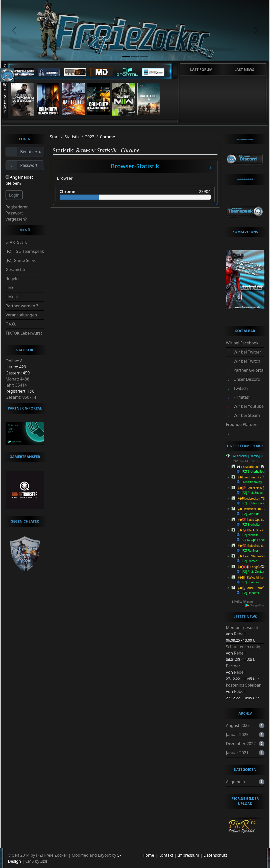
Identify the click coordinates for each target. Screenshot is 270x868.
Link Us (12, 297)
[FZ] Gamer (249, 561)
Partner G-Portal (249, 370)
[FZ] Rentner (250, 551)
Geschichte (16, 269)
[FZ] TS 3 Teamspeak (25, 251)
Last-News (244, 70)
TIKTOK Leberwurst (24, 333)
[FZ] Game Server (22, 260)
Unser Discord (247, 379)
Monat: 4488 (17, 379)
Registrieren (17, 207)
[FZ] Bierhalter (251, 525)
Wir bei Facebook (242, 343)
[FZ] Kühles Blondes (255, 503)
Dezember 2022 (241, 744)
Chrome (107, 137)
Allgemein (236, 782)
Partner (233, 666)
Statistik (72, 137)
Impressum (188, 855)
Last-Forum (201, 70)
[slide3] (144, 56)
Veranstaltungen (21, 315)
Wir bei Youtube (249, 406)
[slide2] (135, 56)
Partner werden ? (22, 306)
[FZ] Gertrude (251, 514)
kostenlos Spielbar (243, 685)
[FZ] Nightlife (250, 535)
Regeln (12, 279)
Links (10, 288)
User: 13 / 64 (240, 461)
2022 (90, 137)
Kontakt (166, 855)
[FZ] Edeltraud (251, 582)
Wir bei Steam (247, 415)
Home (149, 855)
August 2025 (238, 725)
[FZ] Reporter (251, 593)
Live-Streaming (252, 482)
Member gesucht (242, 628)
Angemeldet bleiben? (19, 180)
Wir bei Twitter (247, 352)
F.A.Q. (11, 324)
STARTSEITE (17, 242)
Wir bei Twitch (247, 361)
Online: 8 (14, 361)
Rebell (240, 634)
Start (55, 137)
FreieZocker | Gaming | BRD (250, 456)
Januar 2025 (237, 735)
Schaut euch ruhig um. (247, 647)
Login (14, 195)
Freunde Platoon (242, 424)
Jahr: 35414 (16, 385)
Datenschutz (215, 855)
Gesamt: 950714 (21, 397)
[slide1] (126, 56)
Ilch (44, 861)
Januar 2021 (237, 753)
